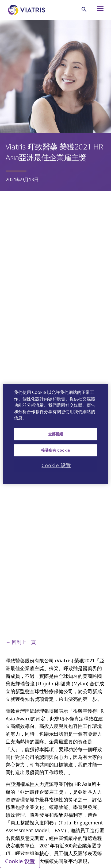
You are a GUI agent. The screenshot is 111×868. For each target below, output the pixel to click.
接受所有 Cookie (55, 450)
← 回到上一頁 (21, 642)
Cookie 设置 (20, 861)
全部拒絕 (56, 434)
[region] (55, 434)
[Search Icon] (84, 9)
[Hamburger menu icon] (98, 10)
